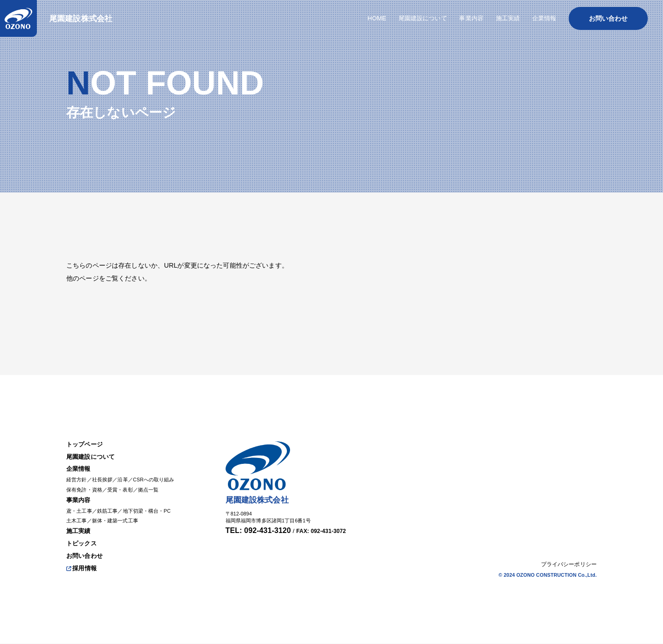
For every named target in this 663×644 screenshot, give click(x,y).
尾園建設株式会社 (84, 20)
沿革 (128, 472)
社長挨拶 (106, 472)
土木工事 (78, 516)
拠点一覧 (156, 483)
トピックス (83, 541)
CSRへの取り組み (162, 472)
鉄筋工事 (111, 506)
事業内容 (79, 494)
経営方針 (78, 472)
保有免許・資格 (86, 483)
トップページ (86, 434)
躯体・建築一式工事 (119, 516)
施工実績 (79, 528)
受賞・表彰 (125, 483)
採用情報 (83, 568)
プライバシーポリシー (569, 564)
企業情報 (79, 461)
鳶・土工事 (80, 506)
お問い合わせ (86, 554)
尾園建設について (92, 448)
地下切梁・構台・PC (154, 506)
